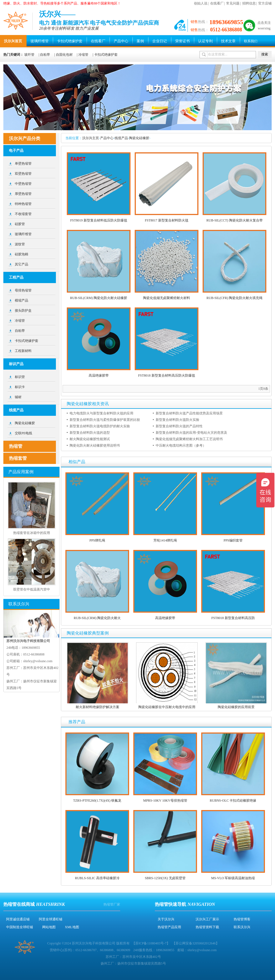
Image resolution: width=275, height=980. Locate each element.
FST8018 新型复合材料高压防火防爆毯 (167, 375)
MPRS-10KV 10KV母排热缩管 (165, 801)
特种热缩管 (23, 204)
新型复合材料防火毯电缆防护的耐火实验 (100, 426)
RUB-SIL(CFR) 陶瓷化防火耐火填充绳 (234, 298)
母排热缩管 (23, 290)
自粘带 (45, 55)
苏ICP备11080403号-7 (151, 943)
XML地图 (72, 927)
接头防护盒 (23, 311)
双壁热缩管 (23, 174)
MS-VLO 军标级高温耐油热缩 (233, 878)
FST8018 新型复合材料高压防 (233, 618)
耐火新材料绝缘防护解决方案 (98, 707)
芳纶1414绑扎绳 (165, 540)
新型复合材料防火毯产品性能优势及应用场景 (189, 413)
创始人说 (201, 3)
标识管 (20, 377)
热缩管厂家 (112, 904)
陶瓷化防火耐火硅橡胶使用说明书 (95, 445)
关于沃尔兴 (166, 919)
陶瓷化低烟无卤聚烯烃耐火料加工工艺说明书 (189, 439)
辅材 (18, 397)
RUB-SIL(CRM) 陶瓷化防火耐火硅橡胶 (99, 298)
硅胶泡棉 (22, 254)
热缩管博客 (242, 919)
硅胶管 (20, 224)
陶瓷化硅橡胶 (139, 138)
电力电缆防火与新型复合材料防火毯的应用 (101, 413)
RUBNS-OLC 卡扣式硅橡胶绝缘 (233, 801)
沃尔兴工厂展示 (207, 919)
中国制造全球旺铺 (20, 927)
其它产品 (22, 264)
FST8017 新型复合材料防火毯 (167, 220)
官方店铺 (265, 3)
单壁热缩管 (23, 164)
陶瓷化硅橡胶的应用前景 (236, 707)
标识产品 (16, 364)
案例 (140, 41)
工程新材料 (23, 351)
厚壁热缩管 (23, 194)
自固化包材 (64, 55)
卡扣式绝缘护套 (70, 41)
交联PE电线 (23, 433)
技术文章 (228, 41)
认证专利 (205, 41)
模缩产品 (22, 300)
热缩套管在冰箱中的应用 (32, 533)
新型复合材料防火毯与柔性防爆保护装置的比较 (105, 420)
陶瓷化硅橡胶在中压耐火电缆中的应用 (167, 707)
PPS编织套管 (233, 540)
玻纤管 (29, 55)
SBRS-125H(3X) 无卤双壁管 (165, 878)
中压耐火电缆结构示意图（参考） (181, 445)
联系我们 (251, 41)
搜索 (265, 54)
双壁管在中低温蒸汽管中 (32, 589)
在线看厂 (217, 3)
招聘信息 (249, 3)
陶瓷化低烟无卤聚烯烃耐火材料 (167, 298)
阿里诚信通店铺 (18, 919)
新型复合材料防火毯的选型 (90, 433)
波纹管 (20, 244)
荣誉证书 (182, 41)
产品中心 (121, 41)
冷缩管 (83, 55)
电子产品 (16, 151)
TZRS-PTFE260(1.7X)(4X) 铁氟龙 (97, 801)
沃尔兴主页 (91, 138)
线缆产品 (121, 138)
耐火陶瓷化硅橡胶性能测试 (90, 439)
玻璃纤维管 (40, 41)
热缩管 (16, 446)
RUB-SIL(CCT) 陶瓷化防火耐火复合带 (235, 220)
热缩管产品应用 (169, 927)
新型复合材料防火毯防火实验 (177, 420)
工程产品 (16, 277)
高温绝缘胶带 (99, 375)
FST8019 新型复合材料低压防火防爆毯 (99, 220)
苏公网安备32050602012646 (196, 943)
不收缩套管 (23, 214)
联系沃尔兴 (242, 927)
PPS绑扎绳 (97, 540)
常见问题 (233, 3)
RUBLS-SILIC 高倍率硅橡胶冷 (97, 878)
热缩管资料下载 (207, 927)
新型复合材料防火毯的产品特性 (179, 426)
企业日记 (160, 41)
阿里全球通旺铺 (51, 919)
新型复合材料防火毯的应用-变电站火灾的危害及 (191, 433)
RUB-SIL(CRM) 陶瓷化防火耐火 (97, 618)
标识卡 (20, 387)
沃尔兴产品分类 (25, 138)
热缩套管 (18, 458)
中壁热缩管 (23, 184)
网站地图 (49, 927)
